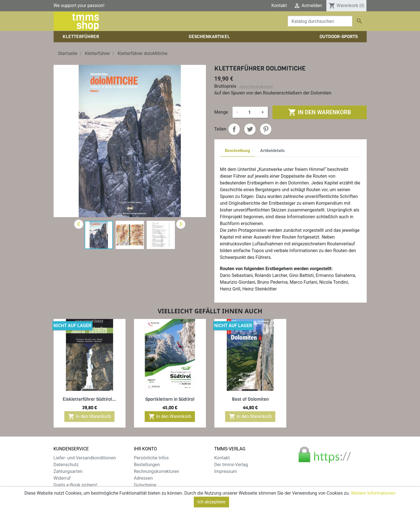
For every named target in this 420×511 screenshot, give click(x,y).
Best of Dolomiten (250, 399)
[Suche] (320, 21)
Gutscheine (145, 485)
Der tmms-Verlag (231, 465)
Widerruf (62, 478)
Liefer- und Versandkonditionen (85, 458)
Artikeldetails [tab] (273, 151)
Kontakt (279, 5)
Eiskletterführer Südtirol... (89, 399)
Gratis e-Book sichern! (75, 485)
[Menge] (250, 112)
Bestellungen (147, 465)
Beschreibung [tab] (238, 151)
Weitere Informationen (373, 496)
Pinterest (266, 129)
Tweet (250, 129)
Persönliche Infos (151, 458)
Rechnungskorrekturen (157, 471)
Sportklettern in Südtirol (170, 399)
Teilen (234, 129)
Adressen (143, 478)
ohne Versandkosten (256, 86)
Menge (221, 112)
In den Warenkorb (319, 112)
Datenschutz (66, 465)
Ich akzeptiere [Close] (211, 504)
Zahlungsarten (68, 471)
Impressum (226, 471)
